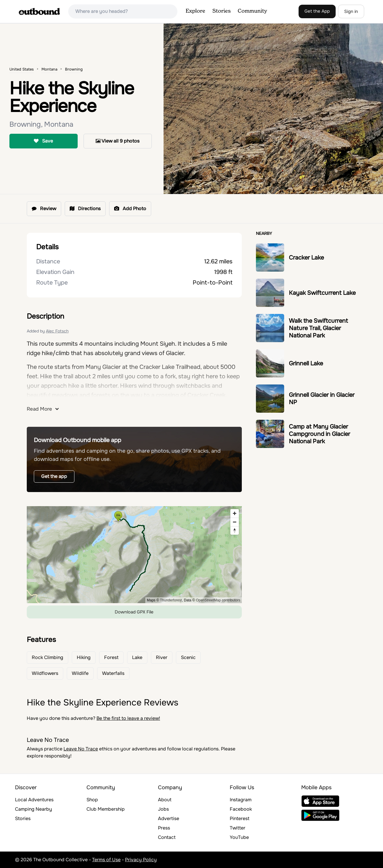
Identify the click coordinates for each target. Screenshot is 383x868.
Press (164, 828)
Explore (195, 11)
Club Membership (106, 809)
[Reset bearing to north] (235, 530)
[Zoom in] (235, 513)
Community (252, 11)
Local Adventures (34, 800)
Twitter (238, 828)
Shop (92, 800)
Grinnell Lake (306, 363)
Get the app (54, 476)
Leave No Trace (81, 749)
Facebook (241, 809)
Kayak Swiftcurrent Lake (322, 293)
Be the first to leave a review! (128, 718)
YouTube (239, 837)
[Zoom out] (235, 522)
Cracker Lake (306, 258)
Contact (167, 837)
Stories (222, 11)
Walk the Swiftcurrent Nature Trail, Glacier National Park (318, 328)
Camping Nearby (34, 809)
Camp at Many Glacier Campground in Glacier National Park (319, 434)
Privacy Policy (141, 860)
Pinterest (240, 818)
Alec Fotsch (57, 331)
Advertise (169, 818)
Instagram (241, 800)
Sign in (351, 11)
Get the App (317, 11)
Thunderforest (171, 600)
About (165, 800)
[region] (134, 555)
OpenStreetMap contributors (218, 600)
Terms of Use (106, 860)
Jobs (163, 809)
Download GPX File (134, 612)
